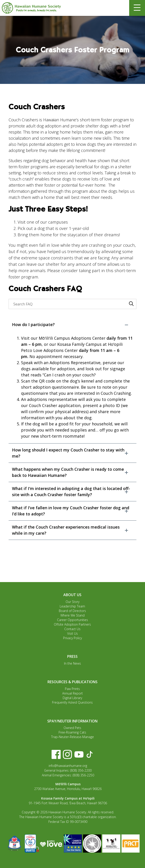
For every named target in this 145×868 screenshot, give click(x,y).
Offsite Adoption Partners (72, 624)
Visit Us (72, 633)
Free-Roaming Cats (72, 732)
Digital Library (72, 698)
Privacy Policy (72, 638)
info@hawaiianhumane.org (68, 766)
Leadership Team (72, 606)
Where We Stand (72, 615)
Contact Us (72, 629)
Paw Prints (72, 689)
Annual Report (72, 693)
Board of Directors (72, 611)
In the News (72, 663)
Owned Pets (72, 728)
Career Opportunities (72, 620)
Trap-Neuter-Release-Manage (72, 737)
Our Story (72, 602)
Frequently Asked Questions (72, 702)
